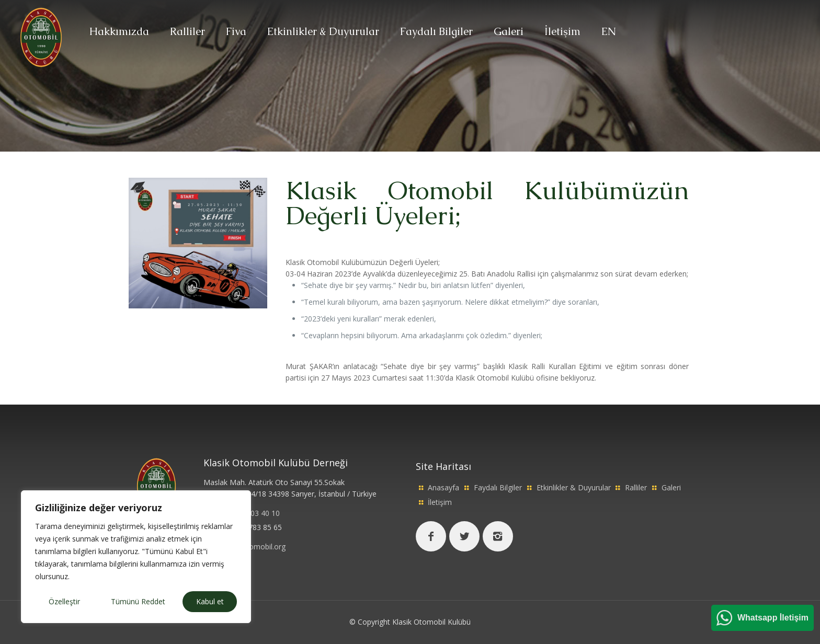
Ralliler (636, 487)
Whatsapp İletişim (773, 618)
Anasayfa (443, 487)
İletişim (440, 502)
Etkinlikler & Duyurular (574, 487)
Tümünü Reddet (138, 601)
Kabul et (210, 601)
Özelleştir (64, 601)
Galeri (671, 487)
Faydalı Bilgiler (498, 487)
